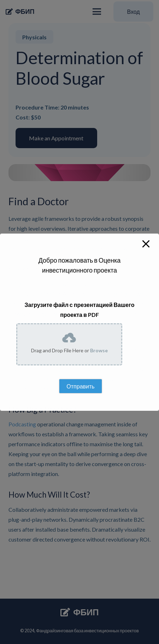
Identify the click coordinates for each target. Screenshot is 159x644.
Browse (99, 350)
